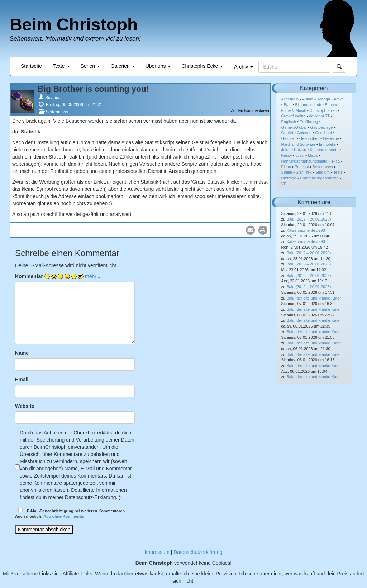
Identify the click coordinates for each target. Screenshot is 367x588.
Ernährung (309, 122)
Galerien (123, 66)
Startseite (31, 66)
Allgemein (290, 99)
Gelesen (304, 133)
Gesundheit (309, 138)
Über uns (158, 66)
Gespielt (289, 138)
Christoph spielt (323, 110)
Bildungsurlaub (308, 105)
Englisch (289, 122)
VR (284, 184)
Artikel (339, 99)
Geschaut (323, 133)
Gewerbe (331, 138)
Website (25, 406)
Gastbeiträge (321, 127)
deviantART (319, 116)
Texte (61, 66)
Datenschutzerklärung (198, 552)
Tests (338, 172)
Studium (323, 172)
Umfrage (289, 178)
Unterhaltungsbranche (319, 178)
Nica (336, 161)
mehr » (93, 276)
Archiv (244, 67)
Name (22, 353)
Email (22, 380)
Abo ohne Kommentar (64, 516)
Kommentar (29, 276)
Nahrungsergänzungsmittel (305, 161)
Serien (90, 66)
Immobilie (327, 144)
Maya (313, 155)
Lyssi (300, 155)
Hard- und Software (298, 144)
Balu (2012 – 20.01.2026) (309, 219)
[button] (250, 230)
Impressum (157, 552)
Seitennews (57, 112)
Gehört (287, 133)
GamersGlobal (294, 127)
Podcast (302, 167)
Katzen (300, 150)
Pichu (286, 167)
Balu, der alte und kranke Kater (314, 298)
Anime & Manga (316, 99)
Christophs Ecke (202, 66)
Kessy (287, 155)
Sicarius (53, 98)
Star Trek (304, 172)
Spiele (287, 172)
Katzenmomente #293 (306, 230)
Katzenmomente (324, 150)
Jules (286, 150)
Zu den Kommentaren (250, 110)
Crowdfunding (294, 116)
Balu (287, 105)
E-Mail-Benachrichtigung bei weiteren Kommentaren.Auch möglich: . (70, 513)
